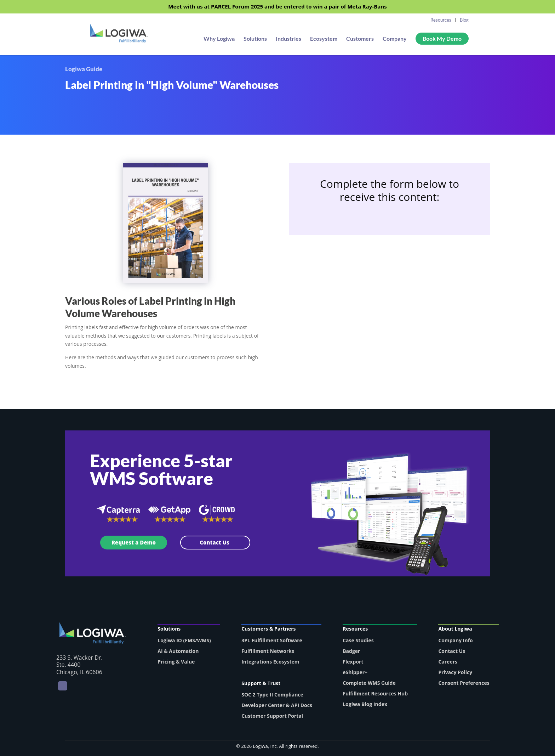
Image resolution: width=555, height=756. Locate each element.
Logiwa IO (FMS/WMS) (184, 640)
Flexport (353, 662)
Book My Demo (442, 38)
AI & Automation (178, 651)
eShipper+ (355, 672)
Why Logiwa (219, 39)
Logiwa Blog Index (365, 704)
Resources (441, 20)
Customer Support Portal (272, 716)
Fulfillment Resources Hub (375, 693)
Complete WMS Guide (369, 683)
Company (395, 39)
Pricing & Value (176, 662)
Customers (360, 39)
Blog (464, 20)
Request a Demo (134, 542)
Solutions (255, 39)
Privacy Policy (455, 672)
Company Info (455, 640)
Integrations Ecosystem (270, 662)
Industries (288, 39)
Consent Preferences (464, 683)
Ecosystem (324, 39)
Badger (351, 651)
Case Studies (358, 640)
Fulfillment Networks (268, 651)
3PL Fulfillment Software (272, 640)
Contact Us (215, 542)
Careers (448, 662)
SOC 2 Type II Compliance (272, 695)
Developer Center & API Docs (277, 705)
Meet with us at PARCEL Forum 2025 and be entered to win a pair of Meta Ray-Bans (277, 7)
